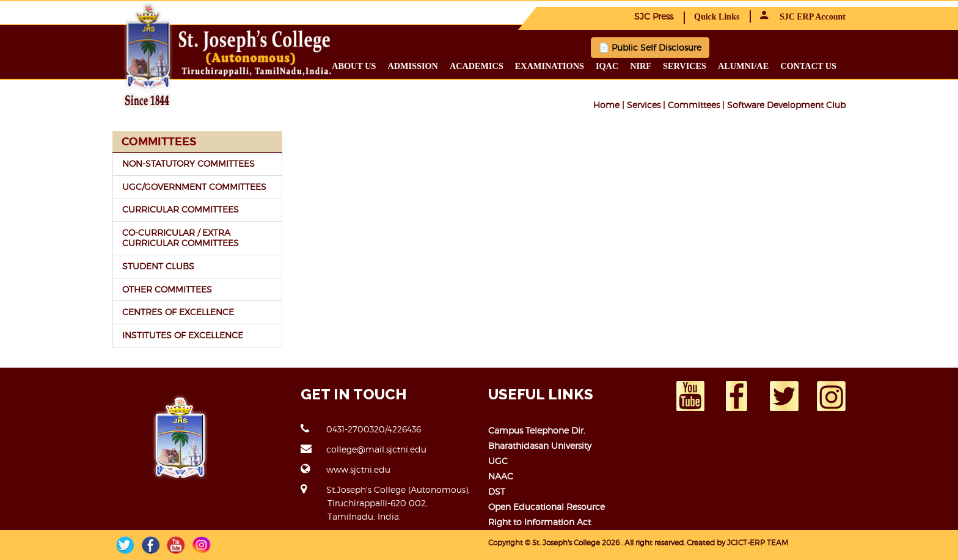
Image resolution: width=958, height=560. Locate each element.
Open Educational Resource (547, 507)
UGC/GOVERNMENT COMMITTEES (194, 187)
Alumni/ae (743, 66)
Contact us (808, 66)
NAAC (501, 476)
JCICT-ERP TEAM (758, 543)
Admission (412, 66)
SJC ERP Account (803, 17)
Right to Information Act (539, 522)
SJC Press (654, 16)
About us (354, 66)
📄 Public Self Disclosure (650, 47)
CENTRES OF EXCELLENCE (178, 312)
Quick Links (717, 17)
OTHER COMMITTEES (167, 289)
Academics (477, 66)
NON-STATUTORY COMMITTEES (188, 163)
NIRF (641, 66)
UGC (498, 461)
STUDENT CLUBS (158, 266)
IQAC (607, 66)
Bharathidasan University (540, 445)
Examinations (550, 66)
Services (685, 66)
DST (497, 491)
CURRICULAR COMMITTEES (181, 209)
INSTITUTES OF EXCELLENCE (183, 335)
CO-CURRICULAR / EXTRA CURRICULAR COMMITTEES (181, 238)
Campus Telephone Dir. (537, 430)
